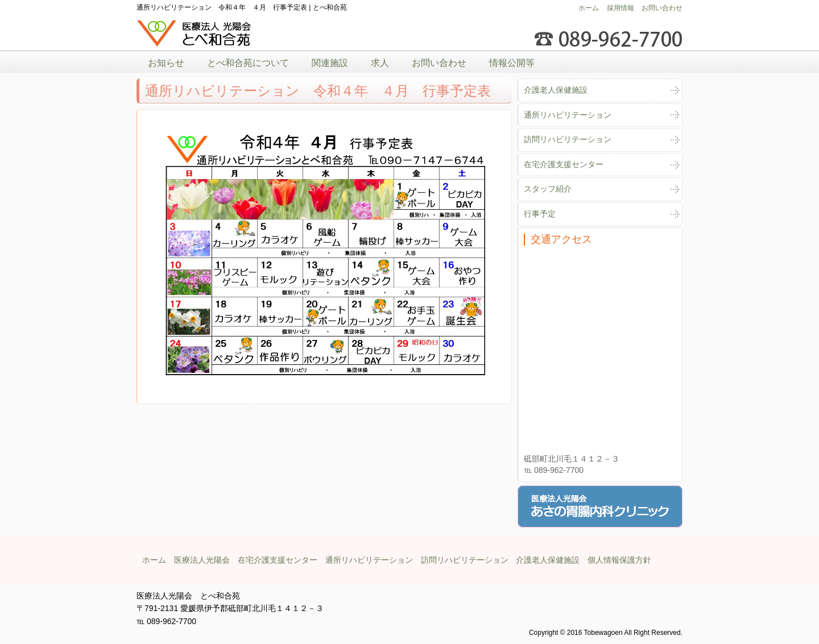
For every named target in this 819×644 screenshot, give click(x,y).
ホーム (589, 8)
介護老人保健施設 (556, 90)
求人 (380, 63)
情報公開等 (512, 63)
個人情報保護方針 (619, 560)
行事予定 (540, 214)
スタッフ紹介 (548, 189)
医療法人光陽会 (202, 560)
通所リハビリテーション (568, 115)
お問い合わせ (662, 8)
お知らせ (166, 63)
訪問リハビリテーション (568, 139)
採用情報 (621, 8)
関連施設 (330, 63)
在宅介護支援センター (564, 164)
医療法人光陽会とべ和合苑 (195, 34)
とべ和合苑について (248, 63)
